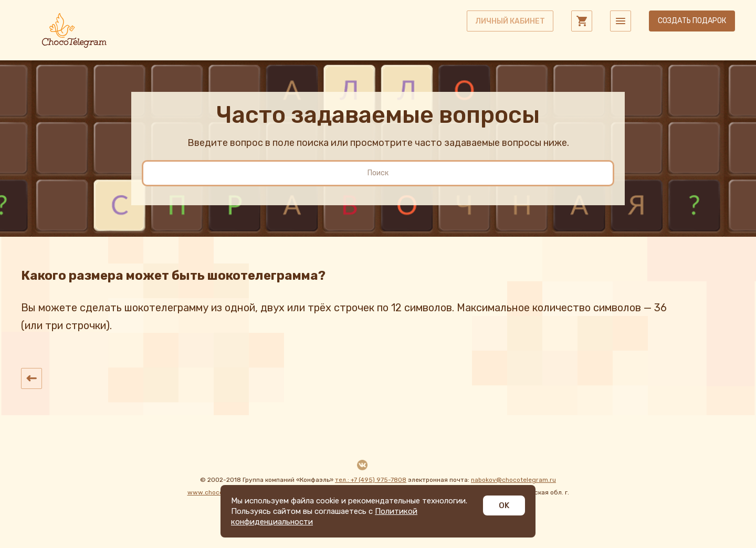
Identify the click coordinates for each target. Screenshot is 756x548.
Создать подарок (692, 21)
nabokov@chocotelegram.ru (513, 480)
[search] (378, 173)
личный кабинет (510, 21)
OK (504, 505)
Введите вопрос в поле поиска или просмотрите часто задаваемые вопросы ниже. (378, 143)
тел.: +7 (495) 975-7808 (371, 480)
